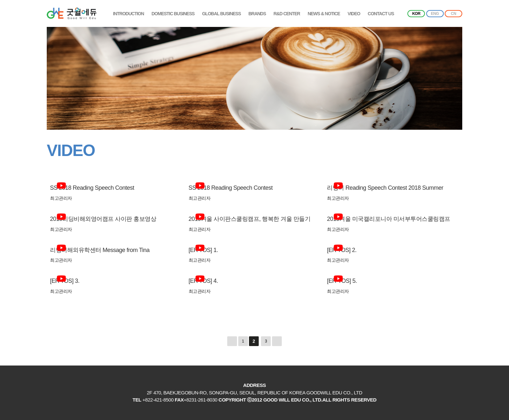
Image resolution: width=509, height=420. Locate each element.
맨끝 (277, 341)
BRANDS (257, 14)
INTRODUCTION (128, 14)
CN (453, 14)
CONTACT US (381, 14)
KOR (416, 14)
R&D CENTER (287, 14)
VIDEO (354, 14)
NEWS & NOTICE (324, 14)
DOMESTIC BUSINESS (173, 14)
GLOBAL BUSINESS (221, 14)
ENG (435, 14)
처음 (232, 341)
